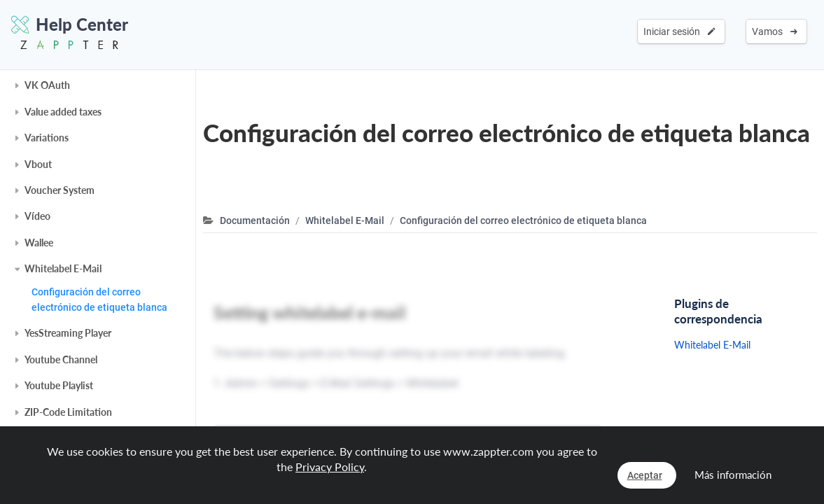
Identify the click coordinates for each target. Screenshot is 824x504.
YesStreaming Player (68, 333)
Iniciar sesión (679, 31)
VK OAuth (47, 85)
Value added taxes (63, 112)
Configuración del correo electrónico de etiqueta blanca (99, 300)
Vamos (775, 31)
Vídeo (37, 216)
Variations (47, 138)
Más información (733, 475)
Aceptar (645, 475)
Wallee (39, 243)
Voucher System (60, 190)
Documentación (255, 220)
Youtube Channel (61, 359)
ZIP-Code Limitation (68, 412)
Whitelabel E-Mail (63, 268)
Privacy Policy (330, 467)
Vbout (38, 164)
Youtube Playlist (59, 385)
